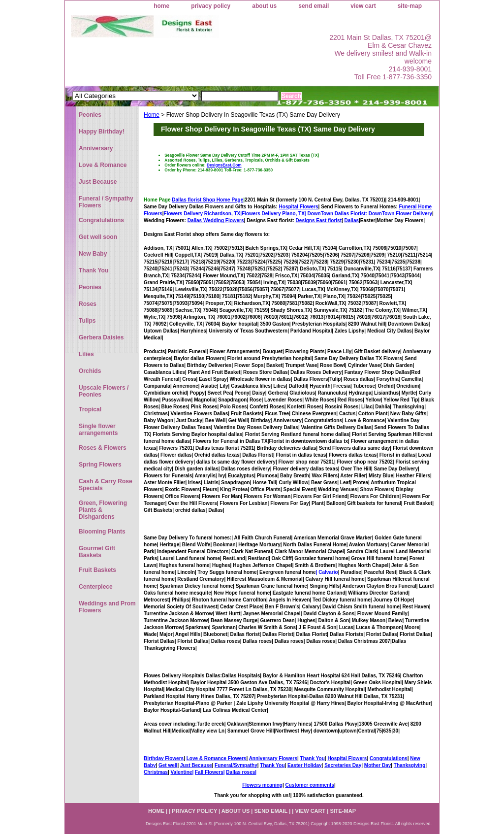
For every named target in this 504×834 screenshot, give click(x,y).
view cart (363, 6)
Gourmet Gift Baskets (97, 552)
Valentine (181, 772)
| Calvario (327, 572)
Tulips (87, 321)
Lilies (86, 354)
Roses (88, 304)
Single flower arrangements (98, 430)
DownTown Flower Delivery (400, 214)
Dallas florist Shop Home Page (207, 200)
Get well (168, 765)
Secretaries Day (343, 765)
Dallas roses (240, 772)
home (161, 6)
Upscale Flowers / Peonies (104, 391)
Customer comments (309, 785)
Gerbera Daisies (101, 337)
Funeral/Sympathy (236, 765)
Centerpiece (96, 587)
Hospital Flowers (299, 207)
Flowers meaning (262, 785)
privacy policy (211, 6)
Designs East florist (319, 220)
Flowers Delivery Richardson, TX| (203, 214)
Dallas (352, 220)
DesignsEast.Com (224, 165)
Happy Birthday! (102, 132)
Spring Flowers (100, 465)
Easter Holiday (304, 765)
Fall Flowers (209, 772)
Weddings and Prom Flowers (107, 607)
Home (152, 115)
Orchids (90, 371)
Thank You (313, 758)
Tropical (90, 409)
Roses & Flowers (103, 448)
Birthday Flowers (164, 758)
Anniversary (96, 148)
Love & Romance (103, 165)
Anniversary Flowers (273, 758)
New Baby (93, 254)
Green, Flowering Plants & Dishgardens (103, 510)
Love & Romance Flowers (217, 758)
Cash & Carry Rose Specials (106, 485)
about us (264, 6)
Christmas (156, 772)
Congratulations (389, 758)
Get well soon (98, 237)
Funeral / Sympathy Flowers (106, 202)
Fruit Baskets (97, 570)
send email (314, 6)
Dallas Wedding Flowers (216, 220)
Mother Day (378, 765)
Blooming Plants (102, 532)
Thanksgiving (409, 765)
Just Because (196, 765)
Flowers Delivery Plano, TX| (305, 214)
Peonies (90, 115)
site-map (410, 6)
